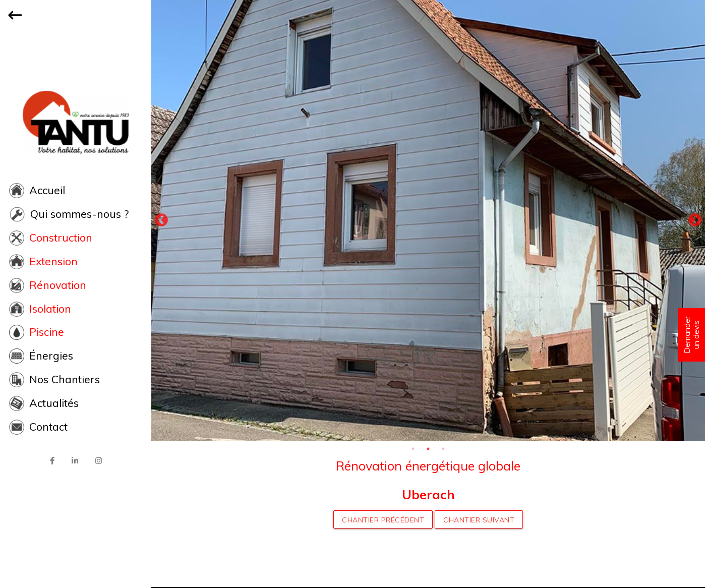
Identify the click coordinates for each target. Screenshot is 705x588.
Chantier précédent (383, 520)
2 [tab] (428, 449)
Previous (161, 220)
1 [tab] (413, 449)
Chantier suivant (479, 520)
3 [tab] (443, 449)
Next (695, 220)
